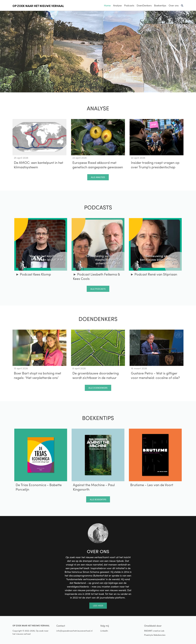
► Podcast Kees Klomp (33, 274)
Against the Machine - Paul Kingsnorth (94, 487)
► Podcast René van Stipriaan (154, 274)
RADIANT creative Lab (154, 631)
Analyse (117, 5)
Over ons (174, 5)
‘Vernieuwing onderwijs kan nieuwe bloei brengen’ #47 (159, 259)
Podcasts (129, 5)
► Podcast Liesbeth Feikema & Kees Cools (96, 276)
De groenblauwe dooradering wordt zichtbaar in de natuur (96, 375)
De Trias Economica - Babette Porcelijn (39, 487)
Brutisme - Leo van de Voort (152, 485)
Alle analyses (98, 177)
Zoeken (182, 7)
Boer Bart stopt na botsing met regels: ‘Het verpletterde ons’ (37, 375)
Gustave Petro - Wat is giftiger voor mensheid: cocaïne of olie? (155, 375)
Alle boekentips (98, 499)
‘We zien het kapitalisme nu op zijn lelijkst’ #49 (46, 258)
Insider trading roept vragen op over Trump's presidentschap (155, 165)
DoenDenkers (144, 5)
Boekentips (160, 5)
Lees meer (98, 606)
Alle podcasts (98, 289)
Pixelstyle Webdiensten (155, 635)
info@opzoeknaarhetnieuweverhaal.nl (74, 631)
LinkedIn (104, 631)
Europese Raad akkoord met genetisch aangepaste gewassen (98, 165)
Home (107, 5)
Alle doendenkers (98, 388)
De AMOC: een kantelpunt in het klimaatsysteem (39, 165)
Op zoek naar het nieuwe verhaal (38, 6)
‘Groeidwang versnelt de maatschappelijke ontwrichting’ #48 (103, 259)
